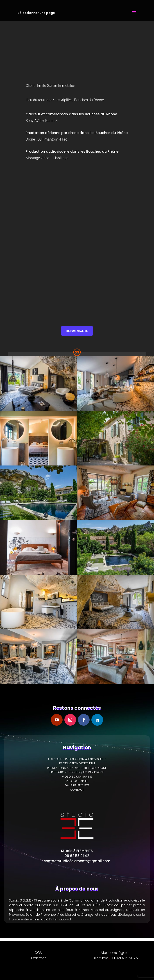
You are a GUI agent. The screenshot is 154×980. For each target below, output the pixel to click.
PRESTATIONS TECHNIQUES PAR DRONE (77, 772)
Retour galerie (77, 331)
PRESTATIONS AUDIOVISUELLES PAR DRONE (77, 768)
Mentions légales (116, 953)
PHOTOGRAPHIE (77, 781)
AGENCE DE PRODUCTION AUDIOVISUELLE (77, 759)
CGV (38, 953)
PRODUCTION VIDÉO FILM (77, 763)
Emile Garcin (47, 86)
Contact (38, 958)
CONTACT (77, 790)
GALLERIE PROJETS (77, 785)
